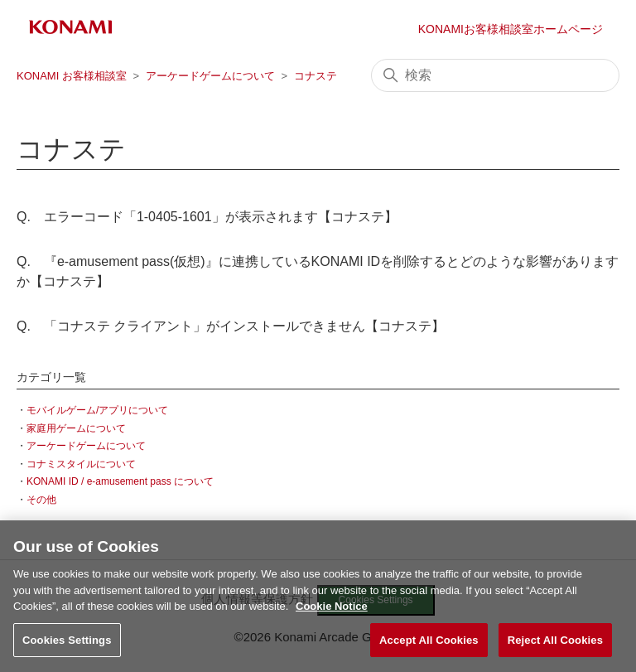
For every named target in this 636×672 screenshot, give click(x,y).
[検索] (495, 75)
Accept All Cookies (429, 643)
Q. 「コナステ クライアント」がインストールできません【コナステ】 (231, 326)
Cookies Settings (67, 643)
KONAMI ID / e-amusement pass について (120, 481)
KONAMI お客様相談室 (72, 76)
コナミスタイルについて (81, 464)
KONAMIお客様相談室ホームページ (511, 29)
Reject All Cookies (555, 643)
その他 (41, 500)
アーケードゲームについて (210, 76)
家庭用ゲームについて (76, 428)
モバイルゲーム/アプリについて (97, 410)
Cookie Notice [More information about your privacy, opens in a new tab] (332, 609)
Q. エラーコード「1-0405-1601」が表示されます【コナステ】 (207, 217)
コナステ (316, 76)
